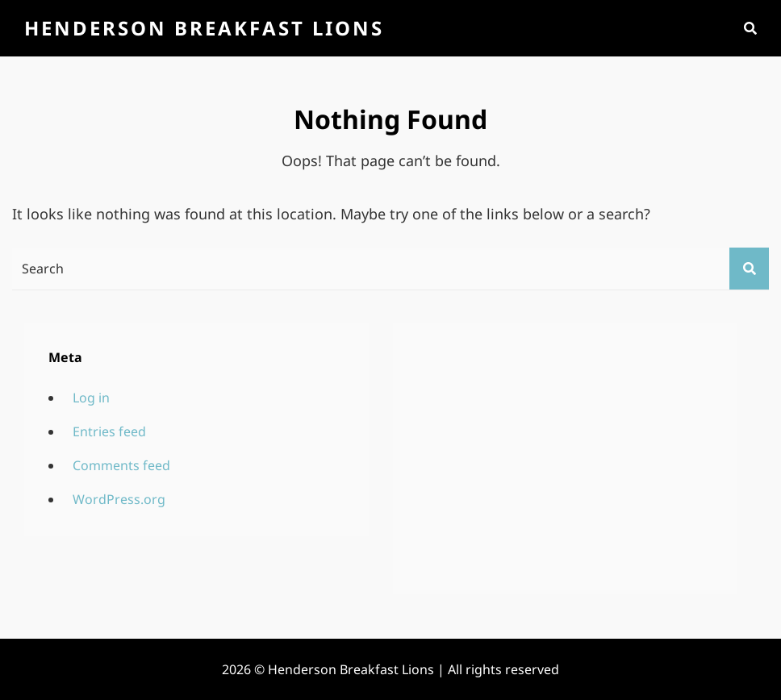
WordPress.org (119, 499)
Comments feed (121, 465)
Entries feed (109, 431)
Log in (91, 398)
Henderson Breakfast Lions (204, 28)
